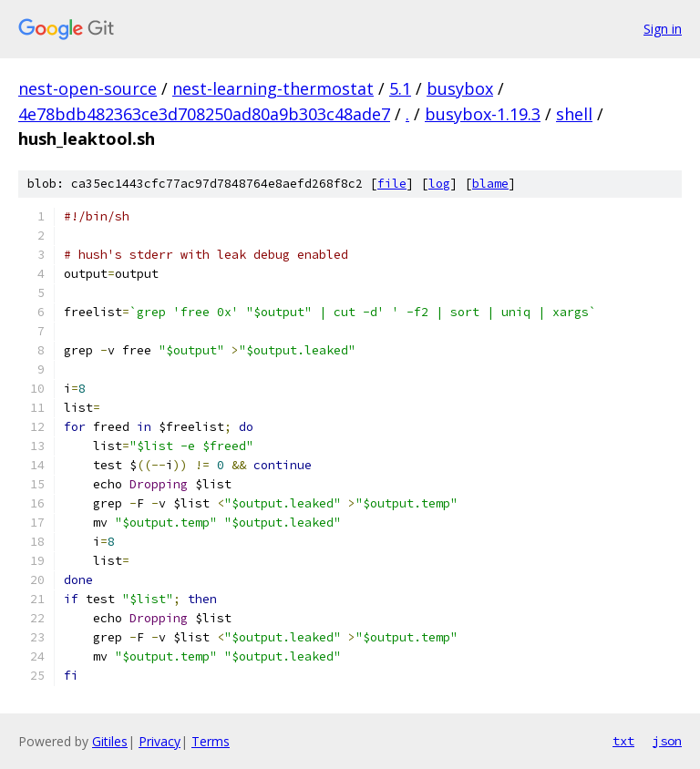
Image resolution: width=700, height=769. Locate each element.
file (392, 184)
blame (490, 184)
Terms (211, 741)
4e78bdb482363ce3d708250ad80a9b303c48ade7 (204, 114)
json (667, 741)
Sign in (663, 29)
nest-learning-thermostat (273, 88)
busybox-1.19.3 (483, 114)
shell (574, 114)
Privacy (160, 741)
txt (623, 741)
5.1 (400, 88)
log (439, 184)
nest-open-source (87, 88)
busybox (460, 88)
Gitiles (110, 741)
